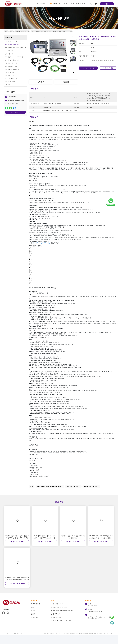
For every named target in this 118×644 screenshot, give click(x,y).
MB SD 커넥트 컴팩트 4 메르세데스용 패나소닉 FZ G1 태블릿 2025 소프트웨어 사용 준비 (45, 537)
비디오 (61, 4)
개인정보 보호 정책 (11, 633)
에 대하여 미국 (44, 4)
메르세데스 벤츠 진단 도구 (22, 31)
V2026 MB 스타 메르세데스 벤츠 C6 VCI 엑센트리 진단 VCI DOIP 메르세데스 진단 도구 (17, 579)
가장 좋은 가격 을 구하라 (89, 68)
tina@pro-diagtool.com (16, 100)
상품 (51, 4)
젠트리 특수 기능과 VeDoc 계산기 (42, 243)
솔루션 (55, 4)
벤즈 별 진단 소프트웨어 (91, 486)
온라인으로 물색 (82, 4)
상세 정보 (41, 82)
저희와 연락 (73, 4)
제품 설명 (66, 82)
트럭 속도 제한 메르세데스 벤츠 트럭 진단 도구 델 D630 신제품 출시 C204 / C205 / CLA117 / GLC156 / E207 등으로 (17, 537)
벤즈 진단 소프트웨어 (73, 486)
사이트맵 (20, 633)
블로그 (66, 4)
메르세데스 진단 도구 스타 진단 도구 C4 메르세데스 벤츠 (73, 537)
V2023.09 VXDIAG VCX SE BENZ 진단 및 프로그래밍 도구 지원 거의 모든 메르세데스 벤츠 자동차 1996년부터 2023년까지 (101, 537)
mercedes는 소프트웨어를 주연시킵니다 (50, 486)
